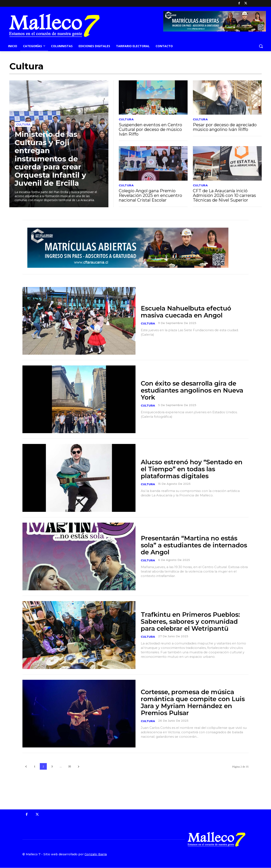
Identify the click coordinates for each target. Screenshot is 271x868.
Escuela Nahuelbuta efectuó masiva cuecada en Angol (187, 312)
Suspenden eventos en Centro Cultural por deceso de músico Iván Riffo (150, 129)
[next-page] (78, 766)
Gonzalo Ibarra (96, 854)
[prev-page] (26, 766)
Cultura (24, 124)
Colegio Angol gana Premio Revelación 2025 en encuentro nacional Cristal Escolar (150, 195)
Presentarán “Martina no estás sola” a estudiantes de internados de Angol (190, 545)
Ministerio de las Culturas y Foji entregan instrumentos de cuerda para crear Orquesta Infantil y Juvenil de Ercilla (51, 159)
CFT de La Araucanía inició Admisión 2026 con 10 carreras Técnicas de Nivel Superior (224, 195)
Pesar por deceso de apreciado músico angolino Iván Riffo (225, 127)
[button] (261, 46)
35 (70, 766)
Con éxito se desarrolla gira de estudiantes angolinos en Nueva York (193, 390)
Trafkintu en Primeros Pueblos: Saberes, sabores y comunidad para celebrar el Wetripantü (191, 621)
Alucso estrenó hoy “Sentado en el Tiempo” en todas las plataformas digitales (192, 469)
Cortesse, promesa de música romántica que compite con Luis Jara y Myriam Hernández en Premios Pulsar (193, 702)
